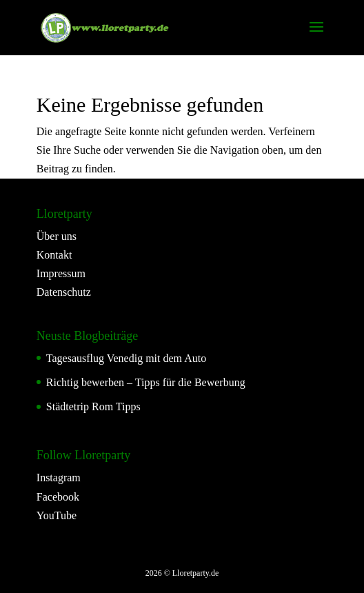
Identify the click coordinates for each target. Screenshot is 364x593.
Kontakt (54, 255)
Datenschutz (64, 292)
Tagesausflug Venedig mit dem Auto (126, 358)
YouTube (57, 515)
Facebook (58, 497)
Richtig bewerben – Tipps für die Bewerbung (146, 382)
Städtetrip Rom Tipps (93, 406)
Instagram (59, 478)
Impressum (61, 273)
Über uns (57, 236)
